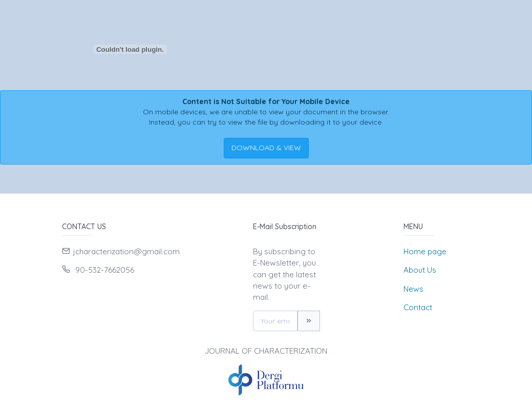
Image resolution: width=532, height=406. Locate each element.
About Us (420, 270)
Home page (425, 251)
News (413, 289)
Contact (418, 307)
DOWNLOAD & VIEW (266, 148)
